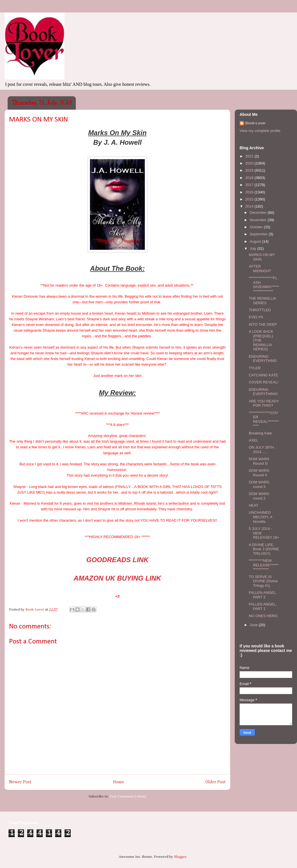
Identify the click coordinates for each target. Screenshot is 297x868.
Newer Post (20, 782)
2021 (250, 156)
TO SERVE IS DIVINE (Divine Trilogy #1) (263, 581)
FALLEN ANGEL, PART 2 (263, 595)
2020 (250, 163)
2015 (250, 199)
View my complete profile (260, 131)
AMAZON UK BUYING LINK (117, 578)
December (259, 213)
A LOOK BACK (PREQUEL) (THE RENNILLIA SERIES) (261, 340)
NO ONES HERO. (263, 616)
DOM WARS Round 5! (259, 461)
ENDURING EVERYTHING (263, 359)
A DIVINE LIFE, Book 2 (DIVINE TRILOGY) (264, 549)
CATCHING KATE (263, 375)
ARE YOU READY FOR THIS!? (264, 403)
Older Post (216, 782)
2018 (250, 178)
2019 (250, 170)
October (257, 227)
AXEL (253, 440)
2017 (250, 185)
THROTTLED (260, 310)
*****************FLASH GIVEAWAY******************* (264, 285)
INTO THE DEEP (263, 324)
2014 (250, 206)
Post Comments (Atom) (128, 796)
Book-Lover (255, 123)
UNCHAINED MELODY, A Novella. (260, 517)
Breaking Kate (260, 433)
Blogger (180, 857)
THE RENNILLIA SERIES (262, 301)
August (256, 241)
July (254, 249)
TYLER (255, 368)
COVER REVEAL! (263, 382)
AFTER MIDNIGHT (260, 269)
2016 (250, 192)
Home (119, 782)
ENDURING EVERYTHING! (263, 392)
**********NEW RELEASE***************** (263, 565)
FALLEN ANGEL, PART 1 (263, 606)
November (259, 220)
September (259, 234)
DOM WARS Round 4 (259, 473)
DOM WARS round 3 (259, 484)
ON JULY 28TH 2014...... (261, 450)
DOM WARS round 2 (259, 496)
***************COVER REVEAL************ (264, 419)
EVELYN (256, 317)
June (254, 625)
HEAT (253, 505)
